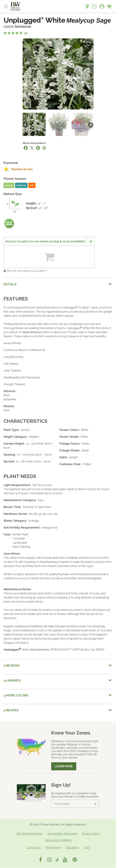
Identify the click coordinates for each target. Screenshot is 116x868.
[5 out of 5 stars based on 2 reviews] (16, 33)
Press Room (53, 848)
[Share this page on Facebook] (26, 148)
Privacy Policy (91, 834)
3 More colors (16, 695)
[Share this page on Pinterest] (38, 148)
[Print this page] (44, 148)
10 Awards (12, 680)
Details (10, 284)
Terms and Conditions (58, 840)
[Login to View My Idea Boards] (94, 5)
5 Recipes (11, 710)
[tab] (58, 284)
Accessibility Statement (62, 834)
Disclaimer (72, 848)
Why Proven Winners (29, 834)
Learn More (64, 766)
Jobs (87, 848)
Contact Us (34, 848)
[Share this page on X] (32, 148)
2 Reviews (12, 666)
